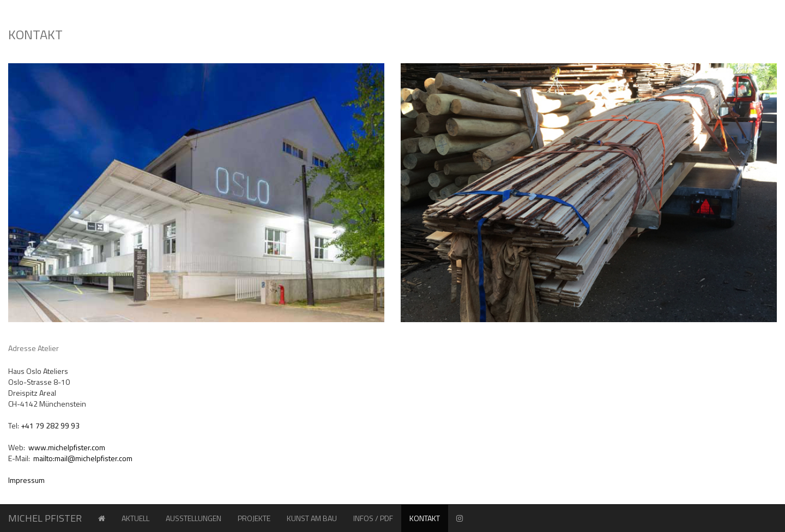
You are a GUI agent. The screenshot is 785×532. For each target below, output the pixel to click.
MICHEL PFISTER (45, 518)
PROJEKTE (258, 518)
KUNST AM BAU (312, 518)
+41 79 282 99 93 (50, 425)
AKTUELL (135, 518)
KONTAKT (429, 518)
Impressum (26, 480)
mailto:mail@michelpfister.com (83, 458)
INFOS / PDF (373, 518)
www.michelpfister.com (67, 447)
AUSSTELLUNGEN (194, 518)
